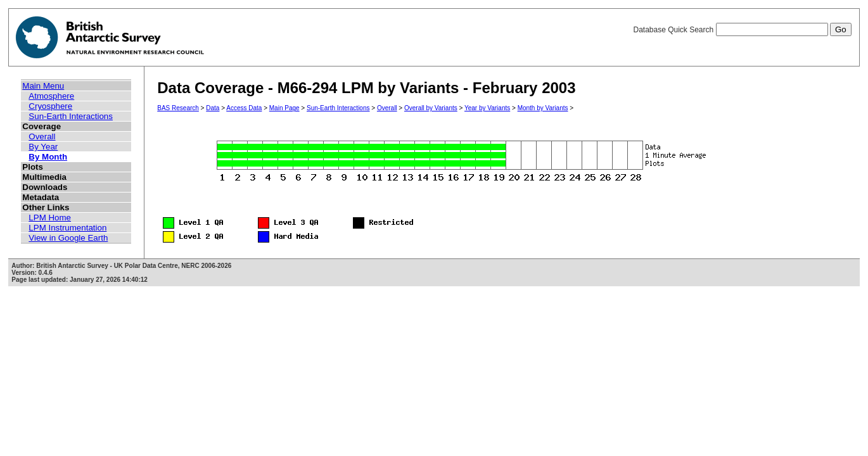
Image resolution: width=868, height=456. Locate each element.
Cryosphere (50, 106)
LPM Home (50, 218)
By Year (43, 147)
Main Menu (43, 86)
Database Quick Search (742, 30)
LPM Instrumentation (67, 228)
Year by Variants (487, 108)
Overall (42, 136)
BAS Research (178, 108)
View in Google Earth (68, 238)
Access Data (244, 108)
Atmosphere (51, 96)
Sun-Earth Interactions (71, 116)
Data (213, 108)
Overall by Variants (431, 108)
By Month (48, 157)
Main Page (284, 108)
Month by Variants (543, 108)
